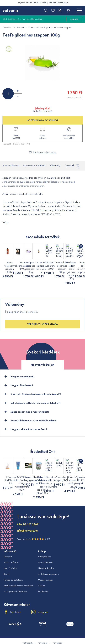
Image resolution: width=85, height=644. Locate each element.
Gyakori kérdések (74, 165)
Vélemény (55, 165)
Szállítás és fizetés (11, 550)
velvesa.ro (58, 630)
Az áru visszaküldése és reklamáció (18, 573)
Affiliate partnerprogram (48, 561)
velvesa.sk (28, 630)
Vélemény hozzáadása (43, 315)
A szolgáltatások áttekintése (15, 579)
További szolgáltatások (13, 567)
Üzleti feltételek (10, 556)
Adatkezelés (43, 579)
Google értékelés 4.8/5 (33, 526)
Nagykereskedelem (46, 556)
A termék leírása (10, 165)
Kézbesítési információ (43, 111)
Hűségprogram (45, 544)
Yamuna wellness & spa (38, 28)
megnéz (74, 19)
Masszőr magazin (45, 567)
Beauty (20, 28)
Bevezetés (7, 28)
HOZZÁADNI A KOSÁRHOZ (42, 120)
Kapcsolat (8, 544)
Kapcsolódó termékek (34, 165)
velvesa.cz (43, 630)
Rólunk (7, 561)
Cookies (41, 573)
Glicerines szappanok (63, 28)
